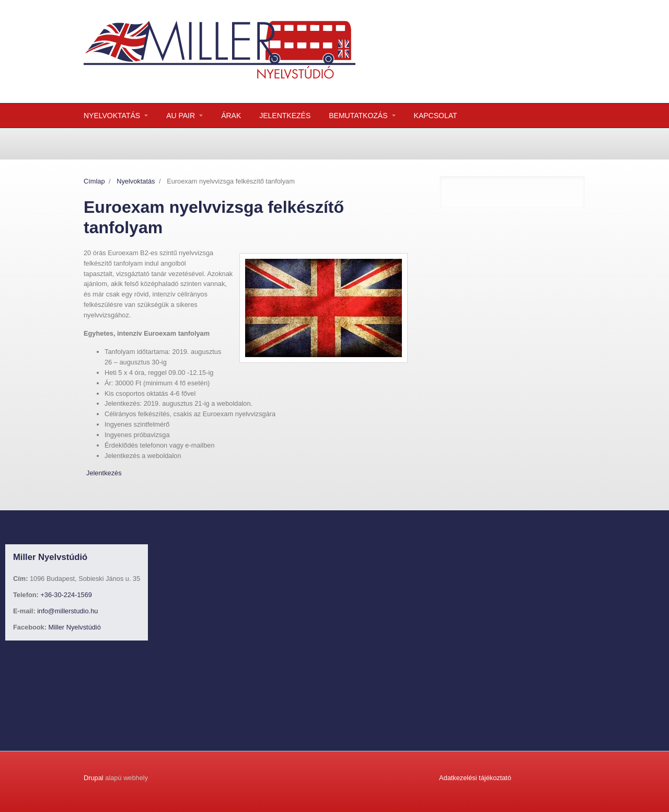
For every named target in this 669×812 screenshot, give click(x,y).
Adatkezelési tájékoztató (475, 778)
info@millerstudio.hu (67, 611)
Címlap (94, 181)
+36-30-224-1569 (66, 595)
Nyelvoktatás (136, 181)
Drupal (94, 778)
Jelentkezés (104, 473)
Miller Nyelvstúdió (75, 627)
